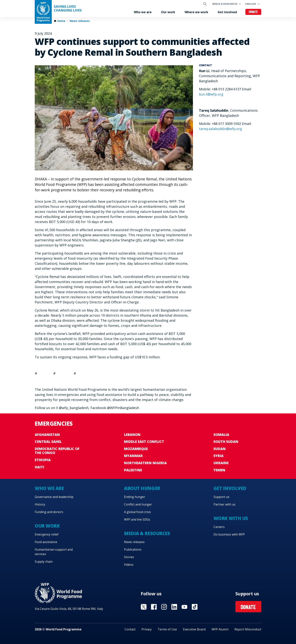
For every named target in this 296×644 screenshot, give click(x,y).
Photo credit (189, 166)
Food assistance (46, 542)
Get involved (227, 12)
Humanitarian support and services (54, 552)
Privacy (147, 629)
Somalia (221, 435)
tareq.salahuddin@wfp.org (220, 129)
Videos (129, 565)
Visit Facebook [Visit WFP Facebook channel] (154, 607)
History (40, 504)
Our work (168, 12)
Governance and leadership (54, 497)
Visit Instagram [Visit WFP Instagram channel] (164, 607)
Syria (219, 456)
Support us (221, 497)
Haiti (39, 467)
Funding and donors (49, 512)
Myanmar (133, 456)
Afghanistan (47, 435)
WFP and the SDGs (137, 519)
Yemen (219, 470)
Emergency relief (47, 534)
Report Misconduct (248, 629)
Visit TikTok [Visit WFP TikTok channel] (195, 607)
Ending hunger (135, 497)
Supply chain (44, 562)
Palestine (133, 470)
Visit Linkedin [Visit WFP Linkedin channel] (174, 607)
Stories (129, 557)
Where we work (196, 12)
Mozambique (136, 449)
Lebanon (132, 435)
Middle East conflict (144, 442)
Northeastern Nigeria (145, 463)
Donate (253, 12)
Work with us (231, 518)
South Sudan (226, 442)
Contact (130, 629)
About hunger (142, 488)
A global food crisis (137, 512)
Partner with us (224, 504)
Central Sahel (48, 442)
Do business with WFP (229, 534)
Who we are (143, 12)
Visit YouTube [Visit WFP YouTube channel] (184, 607)
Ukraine (221, 463)
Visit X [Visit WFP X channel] (144, 607)
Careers (219, 527)
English (251, 4)
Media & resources (225, 4)
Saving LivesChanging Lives (68, 8)
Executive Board (194, 629)
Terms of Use (167, 629)
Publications (133, 549)
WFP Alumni (220, 629)
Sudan (220, 449)
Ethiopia (43, 460)
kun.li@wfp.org (211, 94)
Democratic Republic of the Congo (57, 451)
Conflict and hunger (138, 504)
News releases (80, 21)
